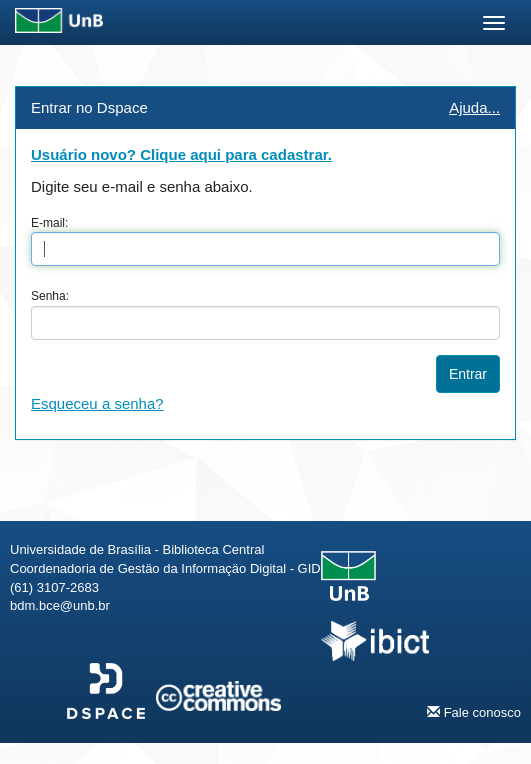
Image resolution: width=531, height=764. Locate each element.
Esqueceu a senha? (97, 403)
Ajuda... (474, 107)
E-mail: (49, 223)
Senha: (50, 296)
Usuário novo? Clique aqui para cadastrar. (181, 154)
